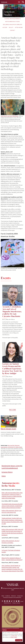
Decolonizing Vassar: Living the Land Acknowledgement (12, 467)
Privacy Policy (14, 637)
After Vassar (19, 27)
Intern (4, 476)
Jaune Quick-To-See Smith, (10, 116)
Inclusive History (7, 472)
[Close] (21, 630)
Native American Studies (12, 22)
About (3, 596)
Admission (14, 596)
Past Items (12, 410)
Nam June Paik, (11, 446)
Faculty (11, 27)
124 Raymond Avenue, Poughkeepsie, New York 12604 (12, 589)
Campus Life (20, 596)
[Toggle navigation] (19, 2)
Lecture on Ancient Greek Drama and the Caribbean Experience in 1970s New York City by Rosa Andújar (12, 369)
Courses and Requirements (12, 19)
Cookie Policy (14, 636)
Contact (12, 30)
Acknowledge (19, 640)
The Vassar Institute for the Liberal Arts (12, 597)
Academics (8, 596)
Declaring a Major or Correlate (12, 25)
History (5, 27)
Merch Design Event (8, 429)
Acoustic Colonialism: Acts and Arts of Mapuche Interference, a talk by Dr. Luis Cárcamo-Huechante (12, 311)
